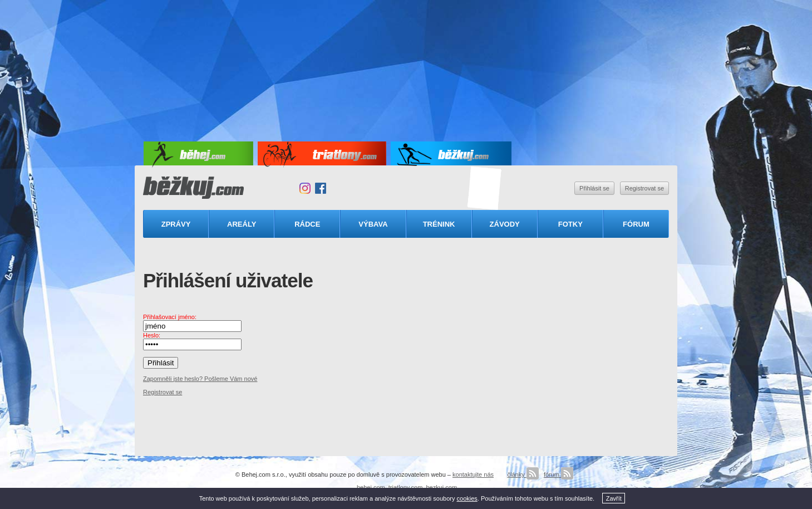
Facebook (321, 188)
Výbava (373, 224)
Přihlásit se (594, 188)
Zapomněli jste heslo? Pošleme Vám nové (200, 379)
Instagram (305, 188)
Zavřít (614, 498)
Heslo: (152, 335)
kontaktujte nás (473, 474)
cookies (467, 498)
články (523, 474)
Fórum (636, 224)
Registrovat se (644, 188)
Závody (505, 224)
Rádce (307, 224)
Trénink (439, 224)
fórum (558, 474)
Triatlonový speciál (485, 189)
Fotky (570, 224)
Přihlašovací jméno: (170, 317)
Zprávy (176, 224)
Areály (242, 224)
